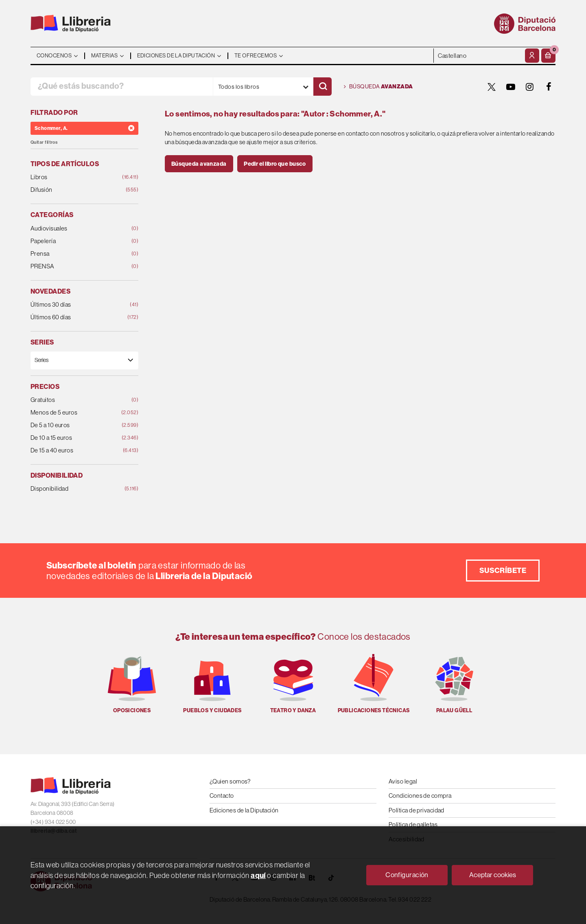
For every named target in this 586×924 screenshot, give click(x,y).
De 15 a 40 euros (75, 451)
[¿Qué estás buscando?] (122, 87)
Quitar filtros (44, 142)
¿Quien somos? (230, 781)
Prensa (75, 254)
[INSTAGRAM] (530, 87)
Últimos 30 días (75, 305)
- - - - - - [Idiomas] (478, 56)
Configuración (407, 875)
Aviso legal (403, 781)
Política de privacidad (417, 810)
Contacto (222, 796)
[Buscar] (323, 87)
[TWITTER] (492, 87)
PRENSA (75, 267)
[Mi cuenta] (532, 56)
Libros (75, 177)
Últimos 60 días (75, 317)
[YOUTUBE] (511, 87)
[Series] (84, 360)
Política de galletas (413, 824)
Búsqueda (378, 87)
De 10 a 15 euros (75, 438)
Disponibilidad (75, 489)
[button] (548, 56)
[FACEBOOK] (549, 87)
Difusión (75, 190)
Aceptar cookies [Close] (493, 875)
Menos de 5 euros (75, 413)
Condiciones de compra (420, 796)
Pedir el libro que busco (275, 164)
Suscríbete (503, 570)
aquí (258, 875)
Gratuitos (75, 400)
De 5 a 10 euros (75, 425)
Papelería (75, 241)
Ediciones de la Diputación (244, 810)
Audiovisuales (75, 229)
